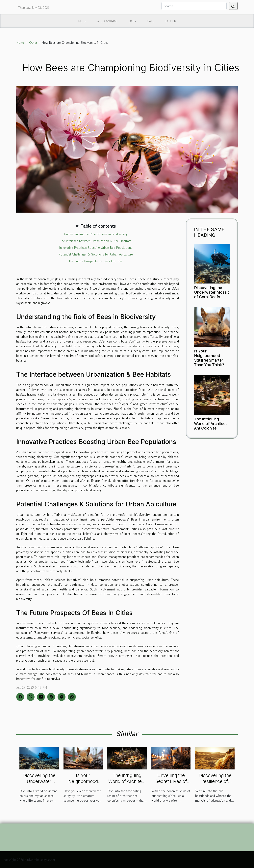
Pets (82, 21)
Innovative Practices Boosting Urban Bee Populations (96, 248)
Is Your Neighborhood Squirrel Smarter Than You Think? (209, 358)
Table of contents (98, 226)
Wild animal (107, 21)
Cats (151, 21)
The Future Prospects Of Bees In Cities (96, 261)
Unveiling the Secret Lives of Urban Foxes (171, 781)
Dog (132, 21)
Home (20, 43)
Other (171, 21)
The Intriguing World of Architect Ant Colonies (210, 424)
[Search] (194, 6)
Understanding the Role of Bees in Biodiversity (96, 234)
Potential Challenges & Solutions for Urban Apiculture (96, 254)
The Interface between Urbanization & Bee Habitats (96, 241)
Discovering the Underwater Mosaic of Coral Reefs (212, 292)
